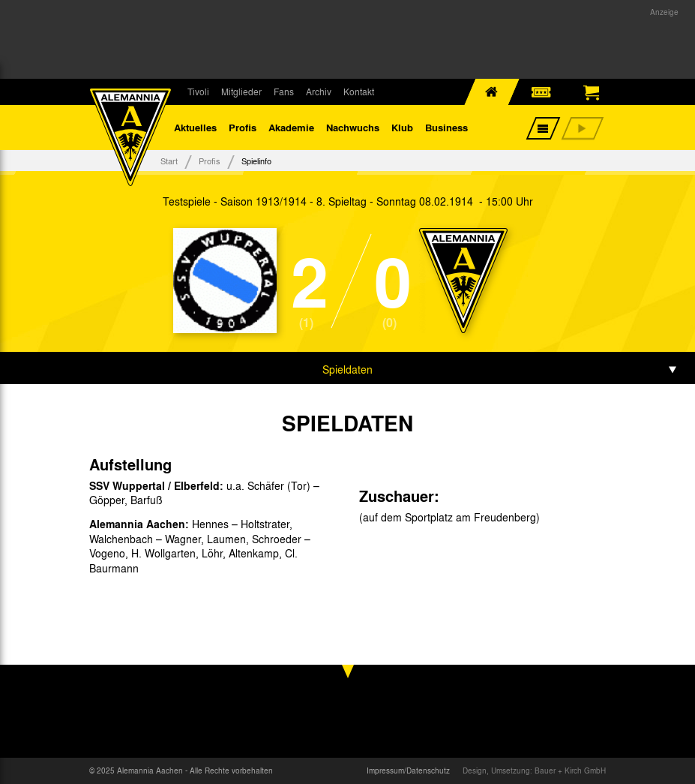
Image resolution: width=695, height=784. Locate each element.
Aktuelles (195, 127)
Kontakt (359, 92)
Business (446, 127)
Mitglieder (241, 92)
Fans (284, 92)
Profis (243, 127)
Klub (402, 127)
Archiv (319, 92)
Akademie (291, 127)
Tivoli (198, 92)
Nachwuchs (353, 127)
